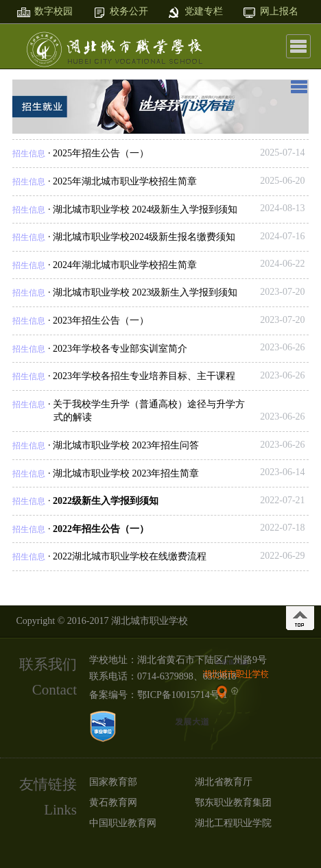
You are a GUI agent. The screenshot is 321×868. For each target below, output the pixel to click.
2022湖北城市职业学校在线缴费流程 (130, 556)
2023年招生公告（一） (101, 321)
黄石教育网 (113, 803)
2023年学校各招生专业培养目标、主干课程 (144, 376)
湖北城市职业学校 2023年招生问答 (126, 445)
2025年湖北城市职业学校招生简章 (125, 181)
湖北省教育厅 (224, 782)
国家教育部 (113, 782)
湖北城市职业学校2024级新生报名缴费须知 (144, 237)
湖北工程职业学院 (233, 823)
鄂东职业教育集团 (233, 803)
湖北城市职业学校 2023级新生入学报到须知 (145, 292)
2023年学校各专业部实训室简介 (120, 349)
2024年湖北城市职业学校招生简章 (125, 265)
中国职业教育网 (123, 823)
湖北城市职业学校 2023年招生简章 (126, 473)
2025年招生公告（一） (101, 153)
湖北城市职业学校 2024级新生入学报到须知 (145, 209)
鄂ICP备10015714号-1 (182, 695)
